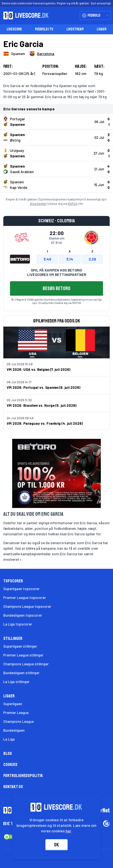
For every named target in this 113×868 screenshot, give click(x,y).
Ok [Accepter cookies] (56, 845)
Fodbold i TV (44, 29)
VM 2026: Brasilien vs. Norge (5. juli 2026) (42, 405)
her (69, 831)
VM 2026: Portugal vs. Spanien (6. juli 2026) (43, 387)
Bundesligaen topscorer (23, 615)
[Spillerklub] (42, 54)
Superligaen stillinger (20, 646)
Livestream (75, 29)
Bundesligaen (14, 730)
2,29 (92, 259)
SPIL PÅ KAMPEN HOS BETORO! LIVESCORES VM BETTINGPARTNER (57, 272)
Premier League (16, 713)
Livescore (14, 29)
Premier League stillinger (23, 655)
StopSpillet (38, 204)
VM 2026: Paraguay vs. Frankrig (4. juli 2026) (45, 423)
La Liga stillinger (16, 682)
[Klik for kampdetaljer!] (56, 122)
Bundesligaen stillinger (21, 673)
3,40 (47, 259)
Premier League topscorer (25, 598)
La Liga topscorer (18, 624)
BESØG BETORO (56, 288)
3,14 (70, 259)
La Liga (9, 739)
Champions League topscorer (27, 606)
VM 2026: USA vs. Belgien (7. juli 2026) (38, 369)
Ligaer (102, 29)
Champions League (19, 721)
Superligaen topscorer (21, 589)
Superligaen (13, 704)
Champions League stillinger (26, 664)
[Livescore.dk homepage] (24, 15)
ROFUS (73, 204)
